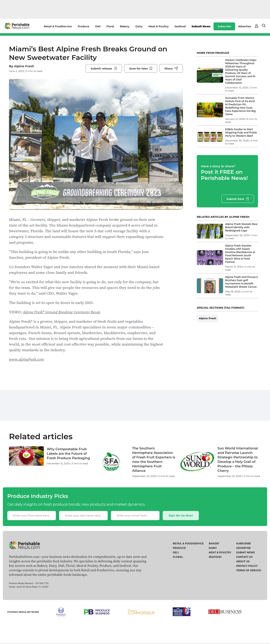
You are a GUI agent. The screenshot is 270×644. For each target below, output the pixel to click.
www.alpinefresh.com (26, 359)
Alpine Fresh (24, 66)
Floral (110, 26)
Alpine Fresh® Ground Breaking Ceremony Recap (62, 312)
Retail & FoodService (58, 26)
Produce (83, 26)
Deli (98, 26)
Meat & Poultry (159, 26)
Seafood (180, 26)
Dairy (139, 26)
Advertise (245, 26)
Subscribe (224, 26)
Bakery (125, 26)
